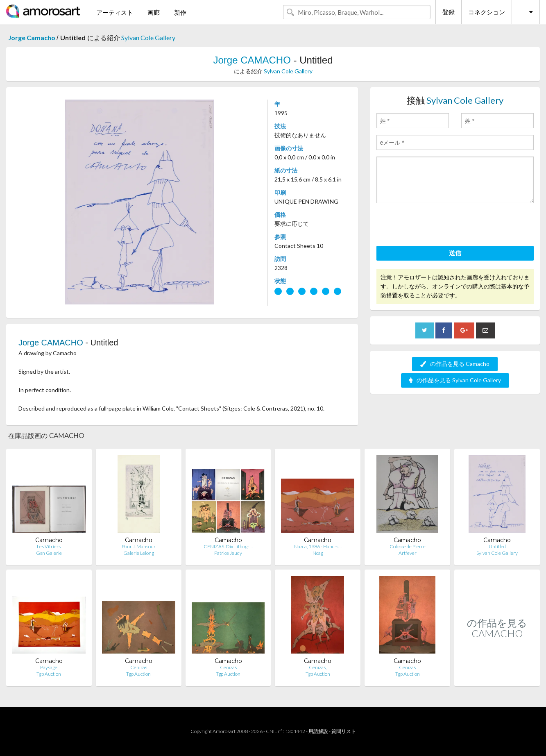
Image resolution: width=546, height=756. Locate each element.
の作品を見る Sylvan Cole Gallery (455, 380)
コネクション (487, 12)
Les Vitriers (49, 546)
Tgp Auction (49, 674)
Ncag (318, 553)
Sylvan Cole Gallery (148, 37)
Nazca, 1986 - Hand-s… (318, 546)
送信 (455, 253)
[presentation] (439, 226)
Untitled (497, 546)
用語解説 (318, 731)
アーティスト (115, 12)
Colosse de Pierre (408, 546)
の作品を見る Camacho (455, 364)
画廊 (154, 12)
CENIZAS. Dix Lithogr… (228, 546)
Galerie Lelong (139, 553)
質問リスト (344, 731)
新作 (180, 12)
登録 (449, 12)
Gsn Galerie (49, 553)
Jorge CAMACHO (253, 60)
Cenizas (139, 667)
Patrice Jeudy (228, 553)
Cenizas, (318, 667)
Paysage (49, 667)
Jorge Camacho (32, 37)
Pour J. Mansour (139, 546)
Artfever (408, 553)
